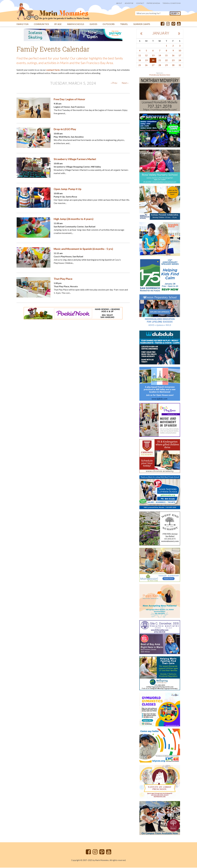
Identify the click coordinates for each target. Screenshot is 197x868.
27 (153, 65)
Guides (93, 25)
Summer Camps (142, 25)
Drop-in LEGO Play (65, 130)
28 (160, 65)
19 (146, 61)
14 (160, 56)
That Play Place (63, 279)
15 (166, 56)
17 (180, 56)
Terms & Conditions (172, 3)
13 (153, 56)
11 (140, 56)
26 (146, 65)
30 (173, 65)
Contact (140, 3)
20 (153, 61)
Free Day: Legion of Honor (69, 100)
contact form (53, 70)
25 (140, 65)
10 (180, 51)
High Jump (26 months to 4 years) (73, 219)
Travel (124, 25)
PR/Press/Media (153, 3)
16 (173, 56)
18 (140, 61)
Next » (125, 83)
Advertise (129, 3)
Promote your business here (160, 75)
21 (160, 61)
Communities (41, 25)
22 (166, 61)
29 (166, 65)
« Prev (114, 83)
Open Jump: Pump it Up (68, 189)
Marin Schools (76, 25)
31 (180, 65)
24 (180, 61)
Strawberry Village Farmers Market (75, 159)
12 (146, 56)
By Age (58, 25)
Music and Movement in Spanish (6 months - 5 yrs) (83, 249)
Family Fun (23, 25)
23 (173, 61)
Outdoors (109, 25)
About (119, 3)
